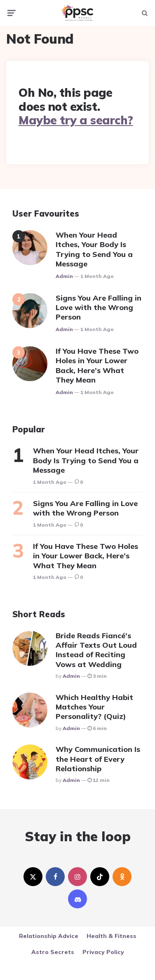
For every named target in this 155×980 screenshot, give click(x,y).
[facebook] (55, 877)
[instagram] (77, 877)
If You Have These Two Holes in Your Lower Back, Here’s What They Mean (97, 365)
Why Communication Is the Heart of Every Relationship (98, 759)
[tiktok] (100, 877)
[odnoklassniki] (122, 877)
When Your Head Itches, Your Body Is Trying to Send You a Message (94, 249)
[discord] (77, 899)
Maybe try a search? (76, 120)
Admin (64, 276)
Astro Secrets (53, 952)
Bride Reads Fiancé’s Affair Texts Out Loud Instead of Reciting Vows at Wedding (96, 650)
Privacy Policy (103, 952)
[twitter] (33, 877)
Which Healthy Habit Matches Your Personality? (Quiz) (94, 707)
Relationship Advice (49, 936)
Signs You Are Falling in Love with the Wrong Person (99, 308)
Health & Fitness (112, 936)
